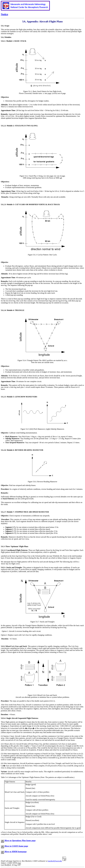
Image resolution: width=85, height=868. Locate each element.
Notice (4, 14)
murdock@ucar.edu (58, 861)
